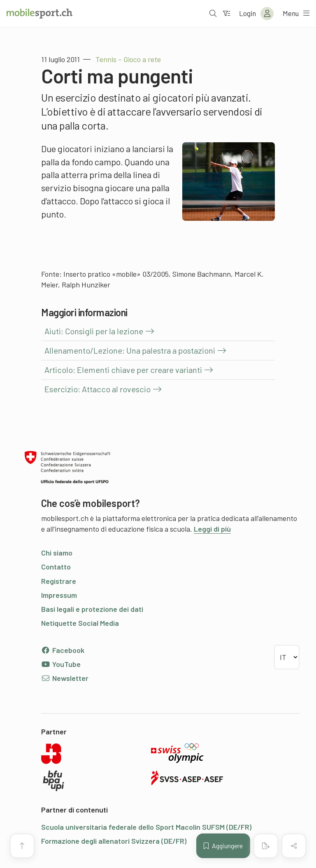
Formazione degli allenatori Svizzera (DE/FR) (114, 841)
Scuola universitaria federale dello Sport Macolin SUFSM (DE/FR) (146, 827)
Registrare (59, 581)
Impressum (59, 595)
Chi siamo (57, 553)
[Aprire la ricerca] (209, 14)
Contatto (56, 567)
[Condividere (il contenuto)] (294, 846)
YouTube (61, 664)
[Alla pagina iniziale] (39, 14)
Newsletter (65, 678)
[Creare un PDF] (266, 846)
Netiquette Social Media (80, 623)
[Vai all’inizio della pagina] (22, 846)
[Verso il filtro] (223, 14)
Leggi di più (212, 529)
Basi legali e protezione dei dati (92, 609)
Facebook (63, 650)
